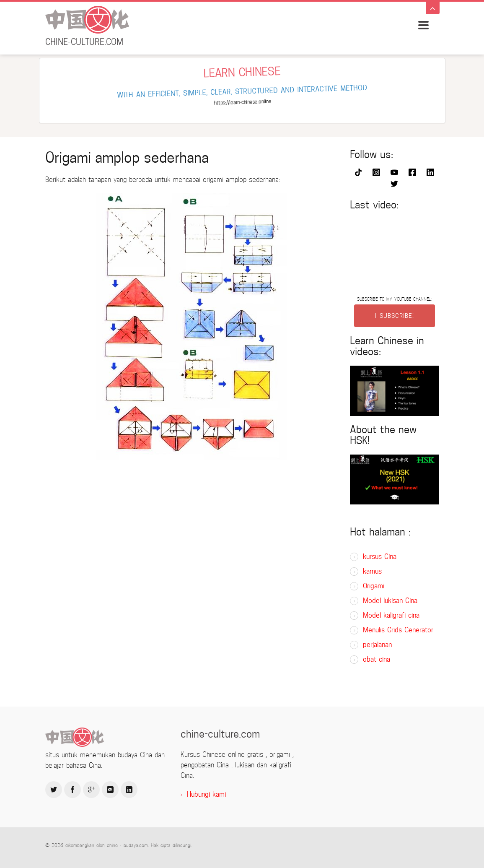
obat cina (377, 659)
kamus (372, 571)
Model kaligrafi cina (391, 615)
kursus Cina (380, 557)
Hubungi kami (206, 794)
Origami (374, 586)
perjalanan (377, 645)
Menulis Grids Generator (398, 630)
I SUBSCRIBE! (395, 316)
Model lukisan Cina (390, 601)
